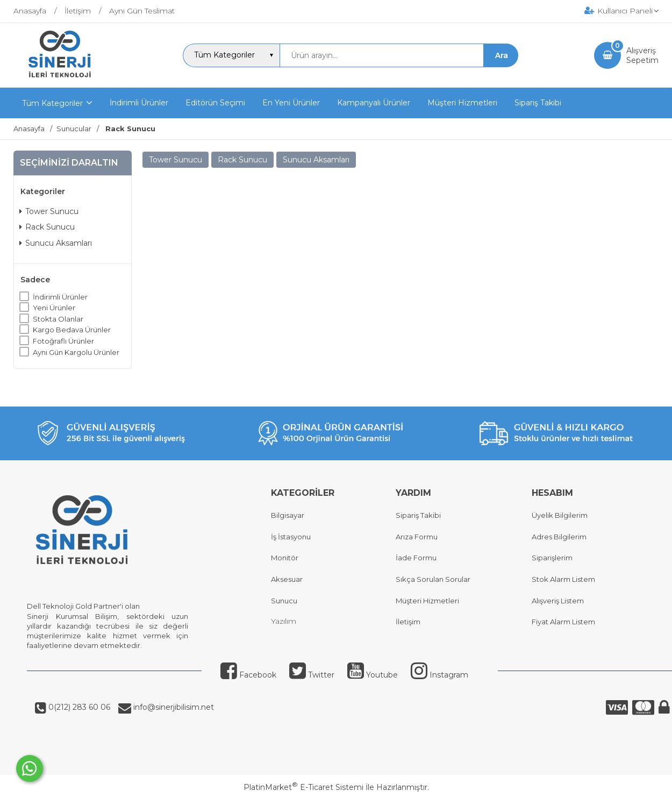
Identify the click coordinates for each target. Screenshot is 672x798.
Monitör (285, 558)
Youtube (373, 675)
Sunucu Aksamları (56, 243)
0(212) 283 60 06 (78, 707)
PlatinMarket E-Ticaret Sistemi (303, 787)
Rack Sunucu (47, 227)
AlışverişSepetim (642, 55)
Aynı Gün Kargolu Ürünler (76, 352)
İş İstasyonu (291, 537)
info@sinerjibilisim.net (173, 707)
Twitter (312, 675)
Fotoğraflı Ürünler (63, 341)
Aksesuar (287, 579)
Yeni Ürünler (54, 308)
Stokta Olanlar (58, 319)
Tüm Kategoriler (52, 103)
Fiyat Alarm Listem (563, 622)
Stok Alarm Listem (563, 579)
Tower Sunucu (49, 211)
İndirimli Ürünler (60, 297)
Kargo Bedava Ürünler (72, 330)
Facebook (248, 675)
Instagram (439, 675)
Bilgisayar (288, 515)
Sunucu (284, 601)
